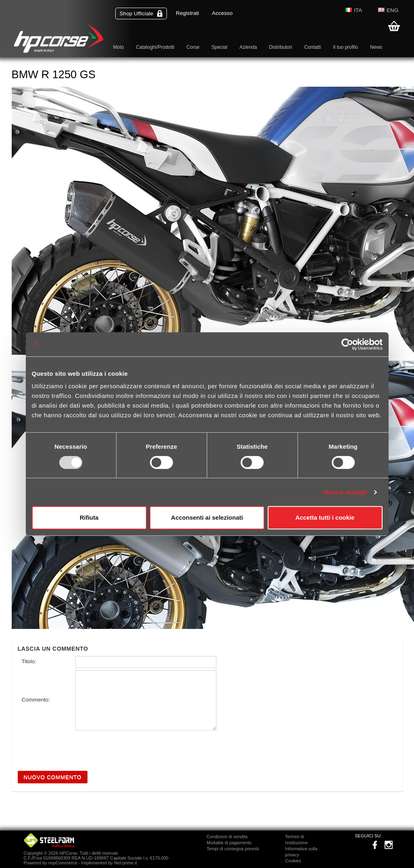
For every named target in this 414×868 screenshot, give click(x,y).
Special (219, 47)
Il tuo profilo (345, 47)
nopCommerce (63, 863)
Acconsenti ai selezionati (207, 517)
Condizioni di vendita (227, 837)
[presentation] (79, 748)
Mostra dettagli (345, 492)
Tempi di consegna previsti (233, 849)
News (376, 47)
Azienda (248, 47)
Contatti (313, 47)
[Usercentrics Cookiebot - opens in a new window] (347, 344)
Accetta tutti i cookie (325, 517)
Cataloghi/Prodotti (155, 47)
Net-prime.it (126, 863)
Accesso (222, 13)
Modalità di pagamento (229, 843)
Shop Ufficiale (141, 14)
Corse (193, 47)
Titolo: (29, 661)
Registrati (187, 13)
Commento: (36, 700)
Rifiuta (89, 517)
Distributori (280, 47)
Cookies (293, 861)
